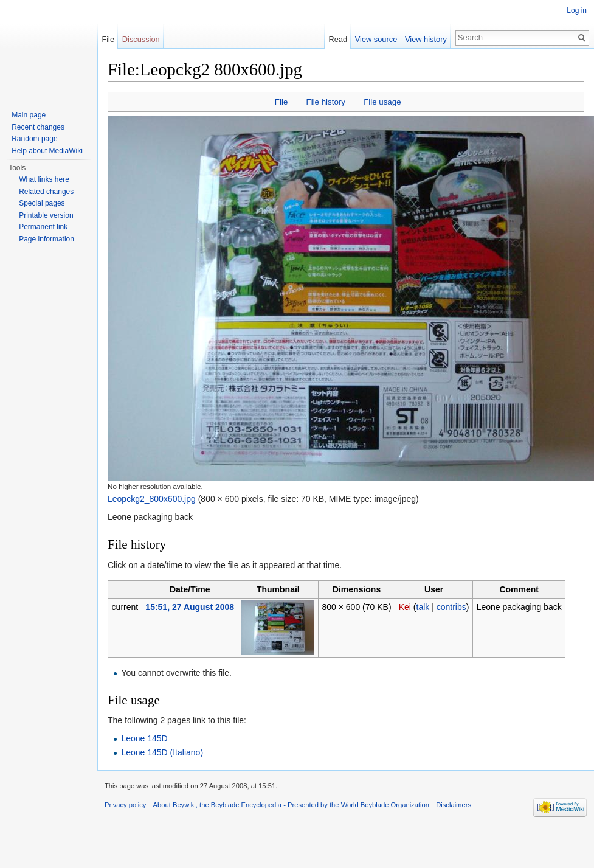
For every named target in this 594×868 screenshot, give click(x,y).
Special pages (42, 203)
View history (426, 39)
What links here (44, 179)
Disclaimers (454, 805)
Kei (405, 607)
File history (326, 102)
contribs (451, 607)
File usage (382, 102)
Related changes (46, 192)
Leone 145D (144, 738)
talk (423, 607)
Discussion (141, 39)
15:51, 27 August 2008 (190, 607)
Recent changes (38, 127)
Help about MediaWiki (47, 151)
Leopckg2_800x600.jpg (152, 499)
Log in (577, 10)
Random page (34, 139)
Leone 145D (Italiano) (162, 752)
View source (376, 39)
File (281, 102)
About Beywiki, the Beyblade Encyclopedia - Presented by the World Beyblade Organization (291, 805)
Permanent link (43, 227)
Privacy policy (125, 805)
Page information (47, 239)
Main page (29, 115)
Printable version (46, 215)
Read (338, 39)
